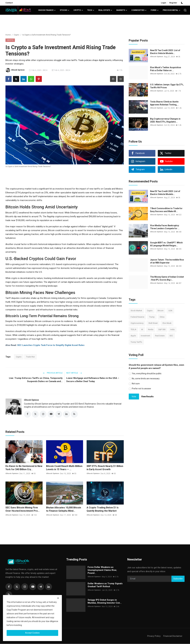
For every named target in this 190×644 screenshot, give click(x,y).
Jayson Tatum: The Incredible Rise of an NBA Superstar (167, 261)
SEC (171, 336)
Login (164, 3)
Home (8, 35)
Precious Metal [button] (172, 10)
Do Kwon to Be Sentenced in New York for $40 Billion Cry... (24, 468)
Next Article (74, 373)
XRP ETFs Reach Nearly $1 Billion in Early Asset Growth (105, 468)
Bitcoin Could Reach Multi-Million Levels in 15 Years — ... (64, 468)
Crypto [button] (78, 10)
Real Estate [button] (105, 10)
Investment (145, 336)
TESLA (133, 329)
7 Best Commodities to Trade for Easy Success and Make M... (166, 210)
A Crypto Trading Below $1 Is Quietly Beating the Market (103, 509)
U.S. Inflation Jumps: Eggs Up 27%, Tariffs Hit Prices (167, 86)
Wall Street (153, 323)
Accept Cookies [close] (32, 633)
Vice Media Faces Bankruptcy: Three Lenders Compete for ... (165, 227)
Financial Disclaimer (173, 636)
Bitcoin (161, 311)
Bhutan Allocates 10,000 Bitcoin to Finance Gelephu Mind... (64, 509)
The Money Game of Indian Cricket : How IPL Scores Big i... (167, 278)
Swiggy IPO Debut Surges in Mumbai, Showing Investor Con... (105, 601)
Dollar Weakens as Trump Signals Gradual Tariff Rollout (105, 585)
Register (173, 3)
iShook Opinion (31, 400)
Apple (133, 336)
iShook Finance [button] (47, 10)
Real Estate (160, 336)
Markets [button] (122, 10)
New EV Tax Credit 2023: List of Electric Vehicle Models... (165, 52)
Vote (134, 397)
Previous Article (53, 373)
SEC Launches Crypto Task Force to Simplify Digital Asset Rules (51, 345)
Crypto (16, 35)
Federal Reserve (137, 317)
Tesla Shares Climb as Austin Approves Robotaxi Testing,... (164, 103)
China (162, 317)
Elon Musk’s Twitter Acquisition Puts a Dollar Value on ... (166, 69)
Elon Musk (167, 323)
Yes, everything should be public (147, 374)
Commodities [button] (139, 10)
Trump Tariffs (136, 342)
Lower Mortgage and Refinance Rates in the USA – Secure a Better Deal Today (93, 380)
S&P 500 (162, 329)
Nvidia (151, 329)
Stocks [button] (65, 10)
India (172, 329)
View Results (147, 397)
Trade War (30, 357)
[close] (58, 598)
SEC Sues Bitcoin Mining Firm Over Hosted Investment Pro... (22, 509)
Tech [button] (91, 10)
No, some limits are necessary (146, 379)
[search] (185, 10)
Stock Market (136, 311)
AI (142, 329)
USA (170, 311)
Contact (9, 3)
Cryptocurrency (137, 323)
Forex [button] (155, 10)
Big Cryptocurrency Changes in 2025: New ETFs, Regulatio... (165, 120)
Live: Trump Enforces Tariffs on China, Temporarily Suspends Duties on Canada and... (36, 380)
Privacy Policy (154, 636)
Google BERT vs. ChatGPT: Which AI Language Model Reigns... (166, 244)
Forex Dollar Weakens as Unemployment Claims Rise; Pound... (102, 570)
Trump (152, 317)
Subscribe (178, 579)
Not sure (136, 384)
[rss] (9, 595)
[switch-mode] (182, 3)
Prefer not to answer (141, 389)
